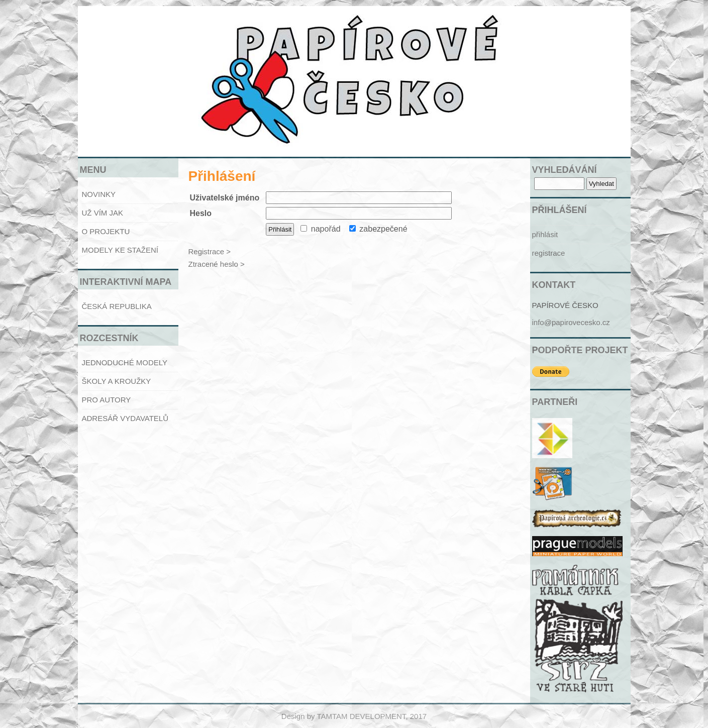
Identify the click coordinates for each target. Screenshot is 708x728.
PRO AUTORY (107, 400)
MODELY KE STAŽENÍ (120, 250)
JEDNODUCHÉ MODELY (125, 362)
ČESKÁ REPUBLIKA (117, 306)
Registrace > (210, 251)
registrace (549, 253)
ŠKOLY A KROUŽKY (117, 381)
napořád (320, 229)
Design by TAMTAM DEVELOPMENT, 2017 (354, 716)
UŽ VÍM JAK (103, 213)
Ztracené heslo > (217, 264)
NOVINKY (99, 194)
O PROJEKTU (106, 231)
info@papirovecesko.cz (571, 322)
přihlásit (545, 234)
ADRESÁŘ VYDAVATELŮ (125, 418)
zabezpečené (378, 229)
